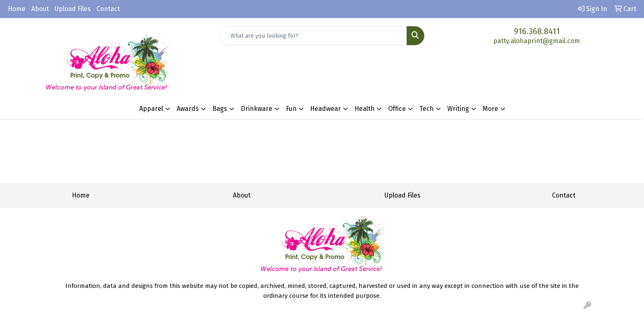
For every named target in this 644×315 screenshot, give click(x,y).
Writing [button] (458, 109)
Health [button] (365, 109)
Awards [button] (188, 109)
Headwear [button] (325, 109)
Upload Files (73, 9)
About (40, 9)
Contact (108, 9)
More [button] (490, 109)
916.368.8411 (537, 31)
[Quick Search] (314, 36)
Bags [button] (220, 109)
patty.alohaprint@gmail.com (537, 41)
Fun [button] (291, 109)
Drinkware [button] (256, 109)
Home (17, 9)
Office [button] (397, 109)
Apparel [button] (151, 109)
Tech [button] (427, 109)
